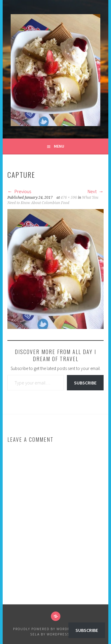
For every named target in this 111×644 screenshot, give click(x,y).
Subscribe (85, 383)
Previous (19, 191)
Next (96, 191)
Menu (59, 146)
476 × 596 (69, 198)
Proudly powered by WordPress (46, 629)
